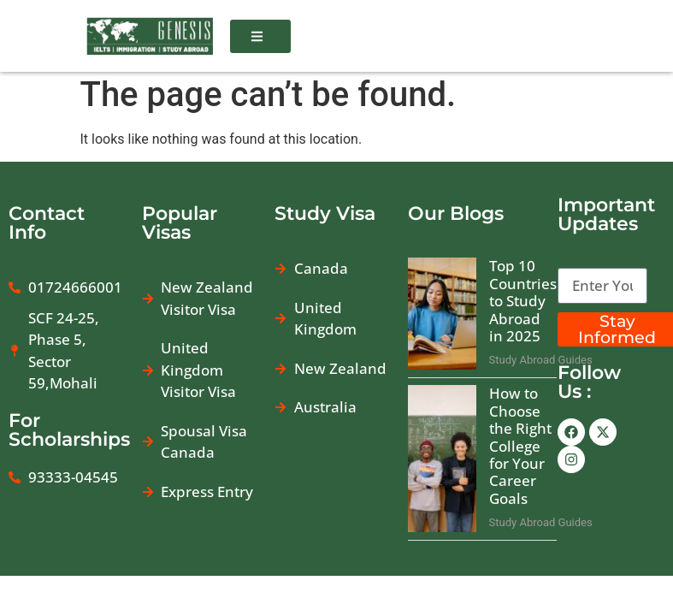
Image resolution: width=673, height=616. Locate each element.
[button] (260, 36)
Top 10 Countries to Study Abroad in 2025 (523, 306)
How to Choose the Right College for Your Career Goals (520, 450)
